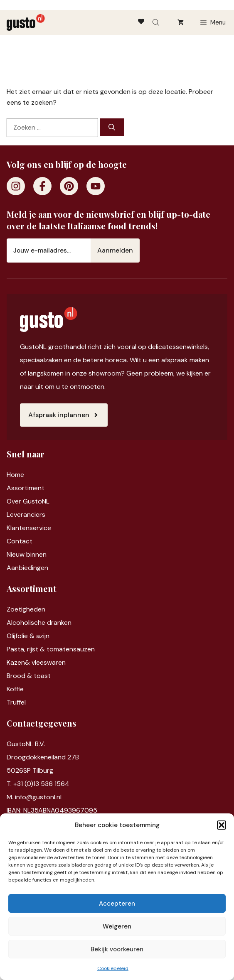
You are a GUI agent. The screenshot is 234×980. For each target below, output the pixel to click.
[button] (222, 825)
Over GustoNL (28, 501)
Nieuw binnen (27, 554)
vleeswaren (49, 662)
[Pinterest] (69, 186)
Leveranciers (26, 515)
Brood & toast (29, 676)
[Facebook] (42, 186)
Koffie (15, 689)
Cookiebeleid (113, 968)
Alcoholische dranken (39, 623)
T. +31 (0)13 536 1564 (38, 784)
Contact (20, 541)
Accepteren (117, 904)
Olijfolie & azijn (28, 636)
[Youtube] (96, 186)
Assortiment (26, 488)
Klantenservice (29, 528)
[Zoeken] (112, 127)
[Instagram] (16, 186)
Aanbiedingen (27, 568)
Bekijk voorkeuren (117, 949)
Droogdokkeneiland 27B (43, 757)
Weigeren (117, 926)
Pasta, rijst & (27, 649)
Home (15, 475)
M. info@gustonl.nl (34, 797)
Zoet (14, 609)
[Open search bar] (157, 22)
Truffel (16, 702)
